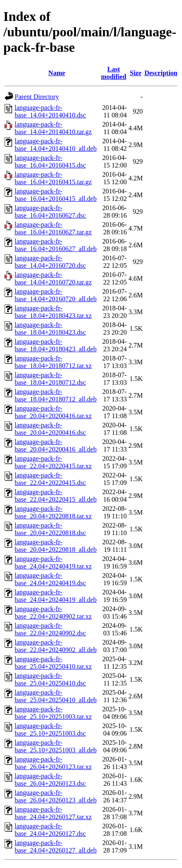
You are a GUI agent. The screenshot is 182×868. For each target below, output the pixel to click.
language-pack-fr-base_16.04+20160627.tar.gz (53, 228)
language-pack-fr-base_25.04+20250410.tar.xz (53, 663)
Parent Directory (37, 97)
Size (136, 73)
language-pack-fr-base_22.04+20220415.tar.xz (53, 462)
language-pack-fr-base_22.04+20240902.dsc (50, 629)
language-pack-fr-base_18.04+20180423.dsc (50, 329)
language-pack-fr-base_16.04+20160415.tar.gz (53, 178)
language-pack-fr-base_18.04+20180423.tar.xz (53, 312)
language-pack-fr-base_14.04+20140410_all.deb (56, 145)
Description (161, 73)
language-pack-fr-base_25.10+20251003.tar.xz (53, 713)
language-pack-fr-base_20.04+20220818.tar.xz (53, 512)
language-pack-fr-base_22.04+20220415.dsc (50, 479)
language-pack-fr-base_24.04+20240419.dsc (50, 579)
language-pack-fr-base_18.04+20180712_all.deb (56, 395)
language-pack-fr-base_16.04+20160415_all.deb (56, 195)
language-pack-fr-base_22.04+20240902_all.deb (56, 646)
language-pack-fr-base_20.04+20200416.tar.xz (53, 412)
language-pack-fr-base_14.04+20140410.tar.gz (53, 128)
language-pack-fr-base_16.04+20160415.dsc (50, 161)
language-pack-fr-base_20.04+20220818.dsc (50, 529)
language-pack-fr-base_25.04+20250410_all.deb (56, 696)
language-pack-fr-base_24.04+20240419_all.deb (56, 596)
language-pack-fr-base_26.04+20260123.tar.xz (53, 763)
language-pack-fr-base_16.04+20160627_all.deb (56, 245)
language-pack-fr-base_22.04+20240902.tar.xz (53, 613)
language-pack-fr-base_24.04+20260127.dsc (50, 830)
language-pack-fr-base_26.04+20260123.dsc (50, 780)
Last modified (114, 73)
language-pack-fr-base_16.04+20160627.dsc (50, 212)
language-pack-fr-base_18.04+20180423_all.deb (56, 345)
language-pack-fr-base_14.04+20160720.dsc (50, 262)
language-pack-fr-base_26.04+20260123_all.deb (56, 796)
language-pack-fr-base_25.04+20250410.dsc (50, 679)
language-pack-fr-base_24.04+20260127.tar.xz (53, 813)
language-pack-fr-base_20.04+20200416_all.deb (56, 445)
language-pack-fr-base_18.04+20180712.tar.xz (53, 362)
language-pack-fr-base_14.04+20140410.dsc (50, 111)
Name (57, 73)
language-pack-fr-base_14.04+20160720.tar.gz (53, 278)
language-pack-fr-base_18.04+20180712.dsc (50, 379)
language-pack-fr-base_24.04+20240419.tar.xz (53, 562)
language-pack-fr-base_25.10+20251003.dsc (50, 730)
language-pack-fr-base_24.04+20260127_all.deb (56, 846)
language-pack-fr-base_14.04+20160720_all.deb (56, 295)
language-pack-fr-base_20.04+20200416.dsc (50, 429)
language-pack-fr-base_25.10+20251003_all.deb (56, 746)
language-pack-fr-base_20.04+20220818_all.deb (56, 546)
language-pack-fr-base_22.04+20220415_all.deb (56, 496)
